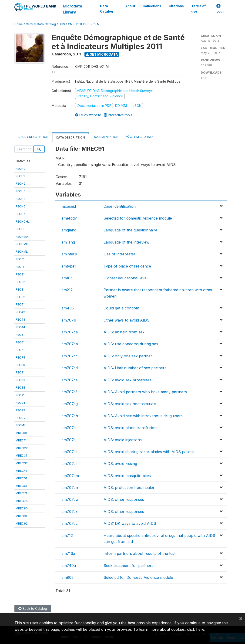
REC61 (20, 342)
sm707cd (70, 368)
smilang (68, 242)
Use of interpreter (119, 254)
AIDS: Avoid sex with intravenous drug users (143, 416)
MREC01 (21, 433)
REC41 (20, 304)
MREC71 (21, 493)
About (130, 6)
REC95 (20, 410)
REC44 (20, 327)
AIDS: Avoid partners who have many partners (145, 392)
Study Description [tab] (33, 137)
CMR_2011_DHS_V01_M (84, 24)
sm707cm (70, 476)
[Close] (241, 618)
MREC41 (21, 471)
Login (221, 9)
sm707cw (70, 499)
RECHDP (22, 229)
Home (19, 24)
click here (196, 629)
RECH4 (20, 199)
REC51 (20, 335)
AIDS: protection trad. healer (129, 488)
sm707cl (69, 464)
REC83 (20, 380)
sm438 (68, 308)
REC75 (20, 357)
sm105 (67, 278)
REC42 (20, 312)
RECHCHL (23, 221)
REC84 (20, 387)
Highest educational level (126, 278)
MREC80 (22, 508)
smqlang (69, 230)
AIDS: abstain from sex (124, 332)
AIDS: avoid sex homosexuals (130, 404)
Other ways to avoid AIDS (126, 320)
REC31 (20, 289)
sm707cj (69, 440)
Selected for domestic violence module (138, 218)
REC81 (20, 372)
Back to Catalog (33, 608)
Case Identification (120, 206)
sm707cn (70, 488)
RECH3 (20, 191)
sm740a (69, 566)
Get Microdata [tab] (140, 137)
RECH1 (20, 176)
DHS (62, 24)
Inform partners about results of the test (139, 553)
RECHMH (22, 244)
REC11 (20, 267)
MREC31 (21, 455)
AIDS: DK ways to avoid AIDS (130, 523)
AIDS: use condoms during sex (131, 344)
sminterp (69, 254)
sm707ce (70, 380)
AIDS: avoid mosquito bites (127, 476)
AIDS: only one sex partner (128, 356)
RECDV (21, 418)
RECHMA (22, 237)
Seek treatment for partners (128, 566)
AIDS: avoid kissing (120, 464)
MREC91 (21, 516)
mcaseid (69, 206)
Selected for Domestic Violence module (138, 577)
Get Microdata (102, 54)
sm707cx (70, 512)
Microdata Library (72, 9)
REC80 (20, 365)
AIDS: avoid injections (123, 440)
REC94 (20, 403)
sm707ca (70, 332)
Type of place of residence (127, 266)
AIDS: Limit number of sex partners (135, 368)
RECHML (22, 251)
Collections (152, 6)
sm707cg (70, 404)
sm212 (67, 290)
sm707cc (70, 356)
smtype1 (69, 266)
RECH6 (20, 214)
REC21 (20, 274)
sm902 (68, 577)
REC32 (20, 297)
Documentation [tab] (106, 137)
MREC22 (22, 448)
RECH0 (20, 169)
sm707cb (70, 344)
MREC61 (21, 486)
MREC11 (21, 440)
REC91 (20, 395)
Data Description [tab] (71, 137)
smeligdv (69, 218)
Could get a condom (121, 308)
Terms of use (198, 9)
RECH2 (20, 183)
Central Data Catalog (41, 24)
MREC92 (22, 523)
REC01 (20, 259)
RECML (21, 425)
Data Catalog (107, 9)
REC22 (20, 282)
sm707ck (70, 452)
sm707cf (69, 392)
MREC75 (22, 501)
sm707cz (70, 523)
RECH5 (20, 206)
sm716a (68, 553)
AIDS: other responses (124, 499)
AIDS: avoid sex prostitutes (127, 380)
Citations (176, 6)
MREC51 (21, 478)
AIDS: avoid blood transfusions (131, 428)
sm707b (69, 320)
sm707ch (70, 416)
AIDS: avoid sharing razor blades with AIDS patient (149, 452)
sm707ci (69, 428)
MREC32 (22, 463)
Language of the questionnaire (130, 230)
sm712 (67, 536)
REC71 (20, 350)
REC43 (20, 319)
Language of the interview (126, 242)
